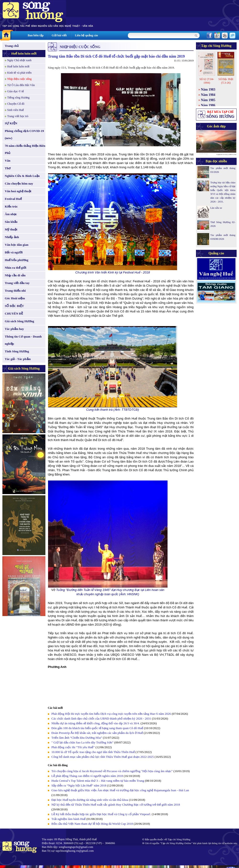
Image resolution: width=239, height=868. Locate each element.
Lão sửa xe (216, 208)
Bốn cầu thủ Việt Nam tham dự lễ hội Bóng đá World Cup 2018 (92, 824)
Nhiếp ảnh (12, 237)
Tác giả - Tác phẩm (18, 359)
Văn (8, 161)
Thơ (8, 168)
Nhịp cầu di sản (15, 275)
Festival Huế (13, 199)
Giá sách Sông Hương (19, 321)
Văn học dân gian (17, 245)
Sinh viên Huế (16, 110)
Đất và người (14, 252)
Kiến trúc (11, 206)
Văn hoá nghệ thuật (18, 191)
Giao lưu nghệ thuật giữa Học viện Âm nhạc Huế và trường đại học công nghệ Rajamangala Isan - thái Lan (120, 790)
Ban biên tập (36, 35)
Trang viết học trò (18, 116)
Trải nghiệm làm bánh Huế (68, 819)
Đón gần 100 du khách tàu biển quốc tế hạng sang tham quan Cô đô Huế (98, 728)
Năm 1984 (208, 95)
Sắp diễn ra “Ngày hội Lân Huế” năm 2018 (79, 785)
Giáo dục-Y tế (16, 91)
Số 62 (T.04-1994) (207, 81)
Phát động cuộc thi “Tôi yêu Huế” (73, 747)
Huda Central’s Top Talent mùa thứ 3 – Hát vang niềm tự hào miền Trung (98, 781)
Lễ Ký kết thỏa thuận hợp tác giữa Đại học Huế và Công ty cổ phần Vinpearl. (101, 814)
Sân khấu (11, 222)
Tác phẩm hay (14, 329)
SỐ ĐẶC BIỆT (14, 306)
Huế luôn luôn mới (24, 53)
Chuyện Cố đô (16, 104)
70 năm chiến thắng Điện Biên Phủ (25, 149)
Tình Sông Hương (17, 351)
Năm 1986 (208, 105)
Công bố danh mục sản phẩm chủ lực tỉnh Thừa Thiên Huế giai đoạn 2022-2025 (103, 757)
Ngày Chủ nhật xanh (19, 60)
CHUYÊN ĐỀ (14, 314)
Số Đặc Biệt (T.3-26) (226, 81)
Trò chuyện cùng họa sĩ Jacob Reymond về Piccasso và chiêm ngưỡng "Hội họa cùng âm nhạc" (112, 771)
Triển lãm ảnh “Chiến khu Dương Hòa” (77, 738)
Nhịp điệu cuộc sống (19, 79)
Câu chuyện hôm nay (19, 183)
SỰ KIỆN (11, 123)
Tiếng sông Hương (18, 98)
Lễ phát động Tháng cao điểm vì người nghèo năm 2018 (87, 776)
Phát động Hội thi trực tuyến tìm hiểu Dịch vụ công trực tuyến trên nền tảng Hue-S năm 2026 (111, 714)
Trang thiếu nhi (15, 291)
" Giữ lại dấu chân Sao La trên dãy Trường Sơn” (82, 742)
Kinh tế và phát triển (19, 73)
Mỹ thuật (11, 229)
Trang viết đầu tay (17, 283)
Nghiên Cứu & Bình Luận (22, 176)
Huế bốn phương (17, 260)
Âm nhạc (11, 214)
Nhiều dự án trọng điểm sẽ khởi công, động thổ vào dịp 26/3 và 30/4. (96, 723)
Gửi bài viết (59, 35)
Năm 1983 (208, 90)
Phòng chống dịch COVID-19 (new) (24, 134)
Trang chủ (12, 46)
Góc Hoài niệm (15, 298)
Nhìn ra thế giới (16, 268)
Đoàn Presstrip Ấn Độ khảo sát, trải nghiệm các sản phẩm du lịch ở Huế (97, 733)
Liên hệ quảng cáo (86, 35)
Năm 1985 (208, 100)
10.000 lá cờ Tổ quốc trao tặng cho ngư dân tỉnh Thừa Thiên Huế (93, 752)
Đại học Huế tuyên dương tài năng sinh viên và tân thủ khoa (90, 800)
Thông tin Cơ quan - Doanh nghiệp (23, 340)
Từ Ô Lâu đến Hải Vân (21, 85)
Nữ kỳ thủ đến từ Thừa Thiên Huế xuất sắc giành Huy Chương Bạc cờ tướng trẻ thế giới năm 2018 (116, 805)
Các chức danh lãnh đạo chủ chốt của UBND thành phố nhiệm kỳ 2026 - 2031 (101, 718)
